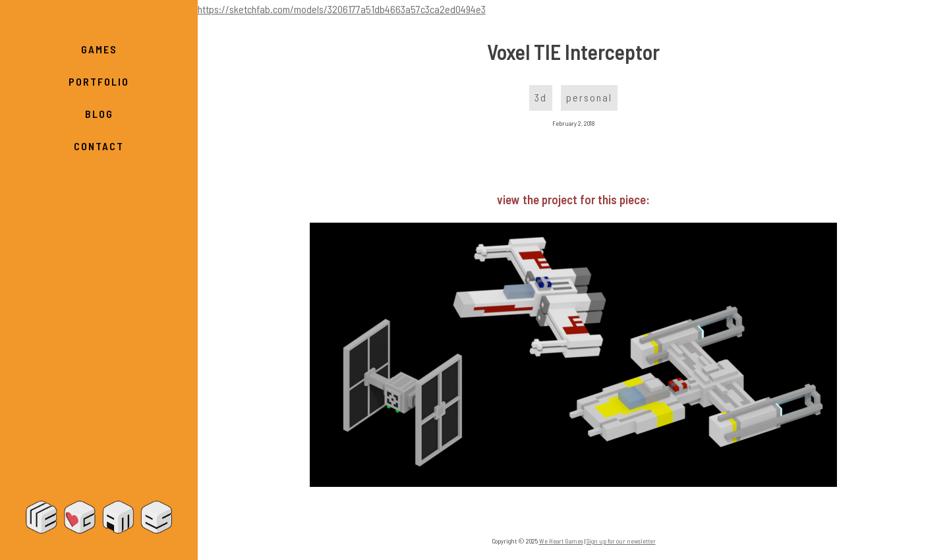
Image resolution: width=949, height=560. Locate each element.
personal (589, 97)
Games (99, 49)
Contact (99, 146)
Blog (99, 114)
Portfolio (99, 81)
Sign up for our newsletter (621, 541)
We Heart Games (99, 517)
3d (541, 97)
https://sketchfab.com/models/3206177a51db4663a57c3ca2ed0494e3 (342, 9)
